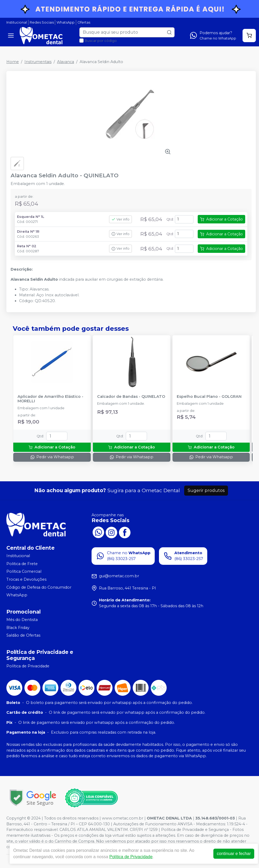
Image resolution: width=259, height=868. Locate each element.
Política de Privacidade (28, 666)
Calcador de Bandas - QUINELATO (131, 397)
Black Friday (18, 628)
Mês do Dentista (22, 620)
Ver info (120, 219)
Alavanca (66, 62)
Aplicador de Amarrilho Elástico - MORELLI (50, 399)
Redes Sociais (42, 22)
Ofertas (84, 22)
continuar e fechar (234, 854)
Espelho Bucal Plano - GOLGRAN (209, 397)
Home (13, 62)
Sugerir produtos (206, 490)
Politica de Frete (22, 564)
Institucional (17, 22)
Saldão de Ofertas (23, 635)
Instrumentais (38, 62)
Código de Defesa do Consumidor (39, 587)
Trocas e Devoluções (26, 579)
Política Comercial (24, 572)
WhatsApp (66, 22)
